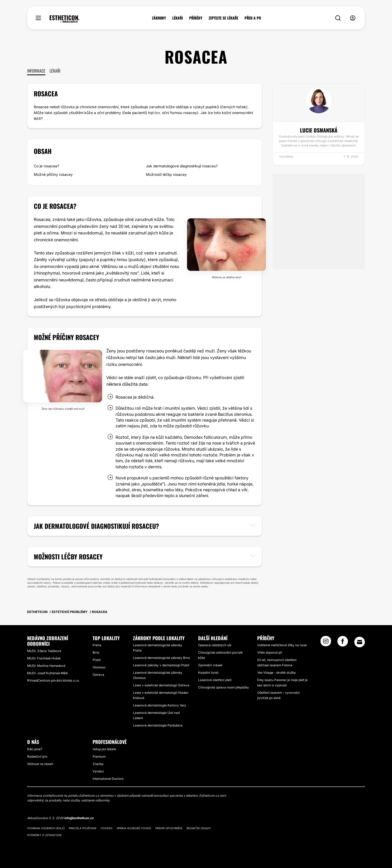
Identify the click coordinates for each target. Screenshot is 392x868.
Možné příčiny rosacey (53, 174)
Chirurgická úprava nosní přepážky (224, 687)
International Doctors (108, 779)
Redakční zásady (199, 828)
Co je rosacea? (46, 166)
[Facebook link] (343, 643)
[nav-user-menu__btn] (353, 18)
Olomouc (99, 667)
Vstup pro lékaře (104, 749)
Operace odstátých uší (215, 645)
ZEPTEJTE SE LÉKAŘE (223, 18)
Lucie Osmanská (319, 130)
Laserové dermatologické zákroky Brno (161, 658)
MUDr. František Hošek (44, 658)
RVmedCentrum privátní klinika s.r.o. (53, 680)
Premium (99, 756)
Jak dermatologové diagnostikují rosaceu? (182, 166)
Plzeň (97, 660)
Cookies (106, 828)
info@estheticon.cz (79, 818)
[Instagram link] (326, 643)
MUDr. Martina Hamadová (46, 666)
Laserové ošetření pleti (215, 680)
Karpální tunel (208, 673)
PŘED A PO (253, 18)
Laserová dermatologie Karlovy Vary (160, 705)
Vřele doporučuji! (270, 652)
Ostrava (98, 675)
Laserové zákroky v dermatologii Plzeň (161, 665)
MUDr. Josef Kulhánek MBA (47, 673)
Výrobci (98, 771)
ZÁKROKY (159, 18)
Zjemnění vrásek (210, 665)
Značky (98, 764)
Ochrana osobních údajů (46, 828)
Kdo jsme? (35, 749)
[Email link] (360, 642)
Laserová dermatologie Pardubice (158, 725)
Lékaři (55, 71)
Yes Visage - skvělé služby (277, 673)
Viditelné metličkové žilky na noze (282, 645)
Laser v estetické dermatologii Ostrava (161, 685)
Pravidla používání (83, 828)
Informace (36, 71)
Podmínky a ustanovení (44, 835)
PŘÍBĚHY (196, 18)
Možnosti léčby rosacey (166, 174)
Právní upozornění (169, 828)
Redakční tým (37, 756)
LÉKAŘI (178, 18)
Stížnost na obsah (40, 764)
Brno (96, 652)
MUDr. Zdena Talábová (44, 651)
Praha (97, 645)
